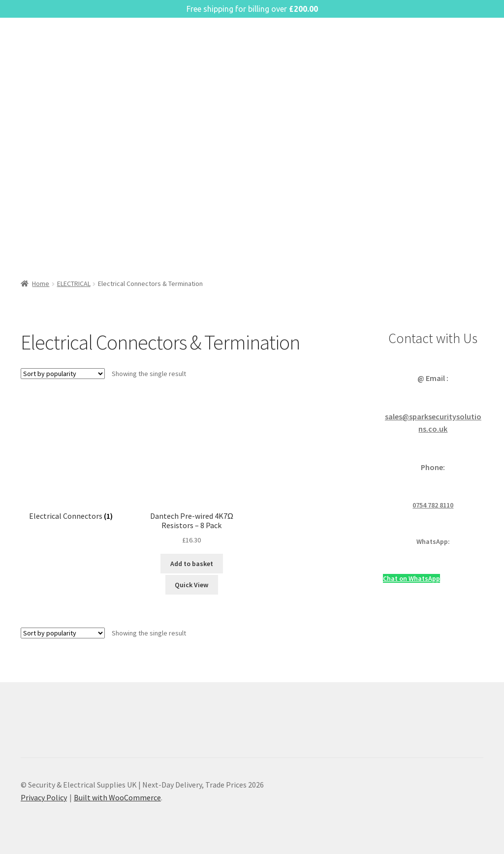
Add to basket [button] (192, 564)
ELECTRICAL (74, 284)
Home (41, 284)
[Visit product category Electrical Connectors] (71, 460)
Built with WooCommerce (117, 797)
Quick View (191, 585)
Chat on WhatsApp (411, 578)
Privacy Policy (44, 797)
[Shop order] (63, 374)
